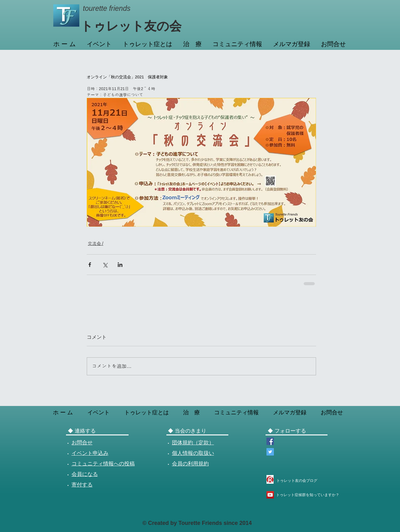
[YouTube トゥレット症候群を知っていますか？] (270, 495)
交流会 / (96, 243)
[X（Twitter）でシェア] (105, 265)
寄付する (82, 485)
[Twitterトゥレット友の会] (270, 452)
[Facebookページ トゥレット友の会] (270, 441)
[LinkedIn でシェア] (120, 265)
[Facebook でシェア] (90, 265)
